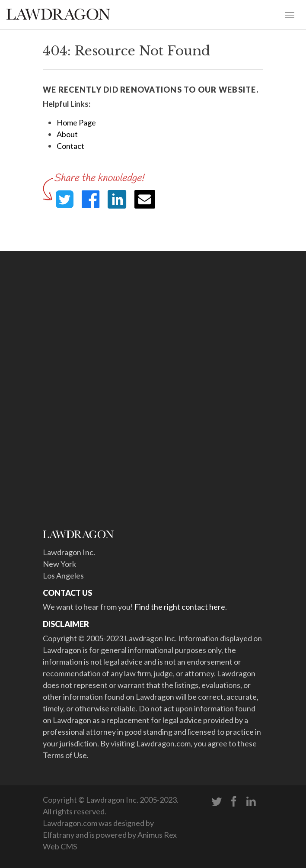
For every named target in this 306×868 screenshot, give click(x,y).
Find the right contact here (180, 607)
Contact (70, 146)
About (67, 134)
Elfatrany (59, 835)
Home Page (76, 122)
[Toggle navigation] (290, 14)
